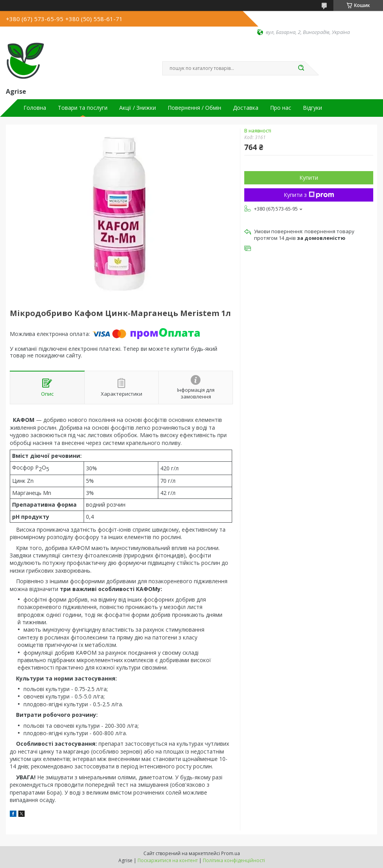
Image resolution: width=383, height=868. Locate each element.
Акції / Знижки (138, 108)
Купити (309, 178)
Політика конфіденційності (234, 860)
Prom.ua (231, 853)
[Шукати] (301, 68)
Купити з (309, 195)
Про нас (281, 108)
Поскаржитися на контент (168, 860)
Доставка (246, 108)
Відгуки (312, 108)
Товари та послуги (83, 108)
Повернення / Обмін (194, 108)
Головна (35, 108)
